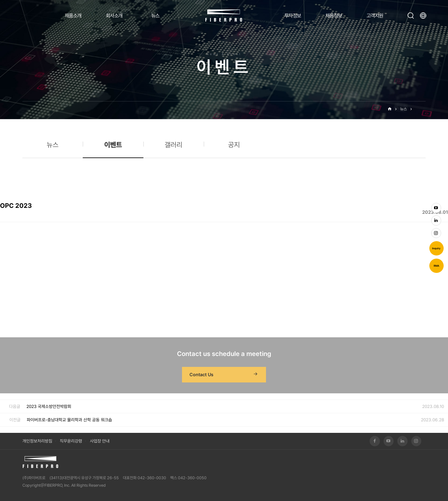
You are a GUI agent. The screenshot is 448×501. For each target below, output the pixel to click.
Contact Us (224, 375)
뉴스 (155, 16)
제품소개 (73, 16)
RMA (436, 266)
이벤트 (420, 109)
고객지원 (375, 16)
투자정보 (293, 16)
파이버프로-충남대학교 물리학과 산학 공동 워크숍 (69, 420)
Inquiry (436, 248)
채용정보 (334, 16)
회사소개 (114, 16)
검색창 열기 (411, 16)
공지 (234, 145)
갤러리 (173, 145)
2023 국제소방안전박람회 (49, 406)
